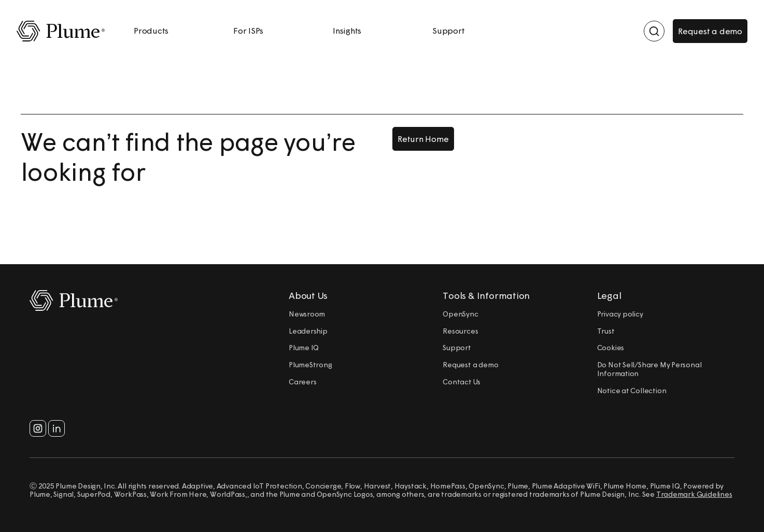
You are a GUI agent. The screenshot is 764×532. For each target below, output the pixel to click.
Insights (347, 31)
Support (449, 31)
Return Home (423, 139)
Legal (609, 296)
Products (151, 31)
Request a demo (710, 31)
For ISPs (248, 31)
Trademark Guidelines (694, 494)
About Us (308, 296)
